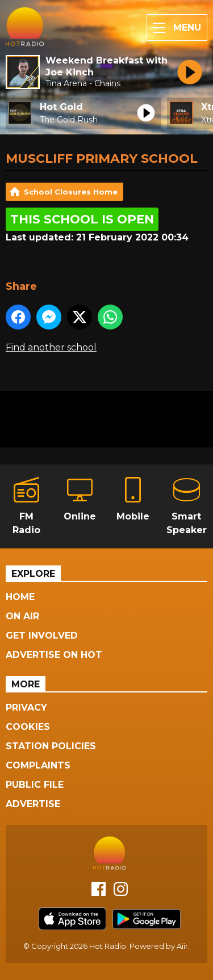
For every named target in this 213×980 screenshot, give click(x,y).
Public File (35, 785)
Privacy (26, 707)
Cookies (28, 727)
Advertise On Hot (54, 655)
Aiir (182, 946)
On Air (22, 616)
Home (20, 597)
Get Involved (42, 635)
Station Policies (51, 746)
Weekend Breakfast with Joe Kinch (106, 66)
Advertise (33, 804)
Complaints (38, 765)
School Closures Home (71, 192)
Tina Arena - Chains (83, 83)
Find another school (51, 347)
